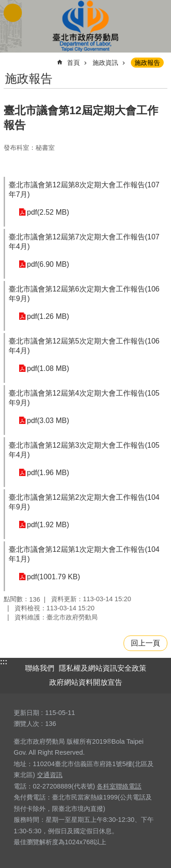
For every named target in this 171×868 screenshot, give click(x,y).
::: (4, 662)
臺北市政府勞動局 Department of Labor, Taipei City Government (86, 26)
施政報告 (147, 63)
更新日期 (26, 713)
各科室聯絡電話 (119, 786)
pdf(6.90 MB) (48, 264)
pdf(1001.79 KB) (54, 577)
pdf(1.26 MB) (48, 316)
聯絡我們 (40, 668)
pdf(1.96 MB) (48, 473)
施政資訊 (105, 63)
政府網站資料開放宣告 (86, 682)
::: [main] (10, 59)
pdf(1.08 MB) (48, 368)
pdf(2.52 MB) (48, 212)
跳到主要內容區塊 (5, 5)
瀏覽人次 (26, 724)
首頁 (73, 63)
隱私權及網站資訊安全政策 (103, 668)
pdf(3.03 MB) (48, 421)
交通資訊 (50, 775)
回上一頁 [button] (145, 643)
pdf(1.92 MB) (48, 525)
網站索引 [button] (13, 13)
